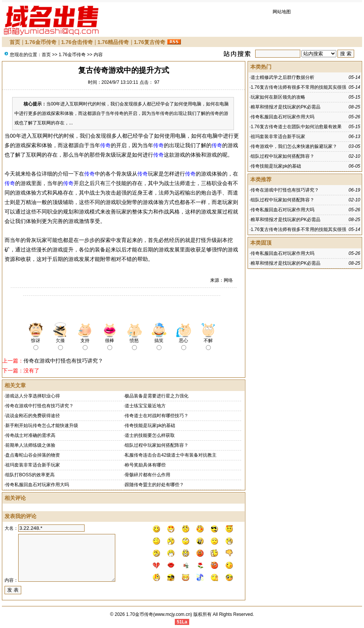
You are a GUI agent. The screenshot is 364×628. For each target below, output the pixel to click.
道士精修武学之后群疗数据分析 (282, 77)
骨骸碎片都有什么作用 (147, 475)
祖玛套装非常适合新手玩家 (33, 465)
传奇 (105, 145)
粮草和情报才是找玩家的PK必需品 (286, 107)
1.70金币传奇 (140, 614)
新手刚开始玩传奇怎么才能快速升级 (42, 425)
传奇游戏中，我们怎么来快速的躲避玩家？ (294, 146)
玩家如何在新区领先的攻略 (278, 97)
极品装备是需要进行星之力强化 (157, 396)
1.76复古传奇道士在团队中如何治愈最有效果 (296, 127)
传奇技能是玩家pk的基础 (150, 425)
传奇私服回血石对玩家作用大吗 (37, 485)
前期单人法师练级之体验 (30, 445)
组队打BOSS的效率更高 (30, 475)
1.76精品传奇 (113, 42)
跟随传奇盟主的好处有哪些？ (154, 485)
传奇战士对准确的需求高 (30, 435)
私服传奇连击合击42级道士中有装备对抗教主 (170, 455)
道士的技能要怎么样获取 (150, 435)
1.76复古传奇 (150, 42)
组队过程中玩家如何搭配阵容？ (157, 445)
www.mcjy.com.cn (173, 614)
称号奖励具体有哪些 (145, 465)
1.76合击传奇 (77, 42)
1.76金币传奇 (41, 42)
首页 (15, 42)
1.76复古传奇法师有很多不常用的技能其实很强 (298, 87)
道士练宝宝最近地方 (145, 406)
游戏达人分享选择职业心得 (33, 396)
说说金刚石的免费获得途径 (33, 416)
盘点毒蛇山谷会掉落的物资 (33, 455)
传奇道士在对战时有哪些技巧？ (157, 416)
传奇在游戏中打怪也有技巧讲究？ (63, 361)
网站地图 (282, 12)
